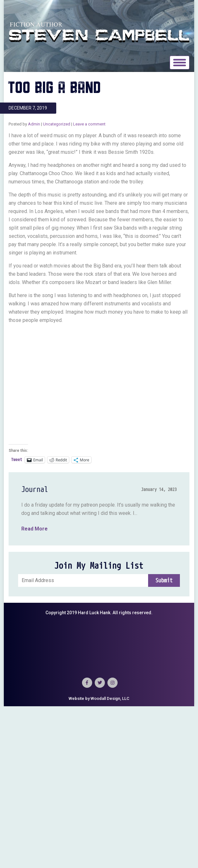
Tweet (17, 460)
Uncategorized (57, 124)
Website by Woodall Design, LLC (99, 698)
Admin (34, 124)
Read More (34, 529)
